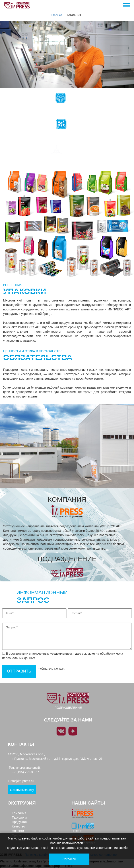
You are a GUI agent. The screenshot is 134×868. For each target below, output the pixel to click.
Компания (19, 813)
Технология (20, 817)
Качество (18, 826)
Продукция (20, 822)
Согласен (69, 859)
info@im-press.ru (22, 781)
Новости (18, 831)
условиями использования (99, 848)
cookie (47, 838)
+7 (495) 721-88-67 (26, 772)
